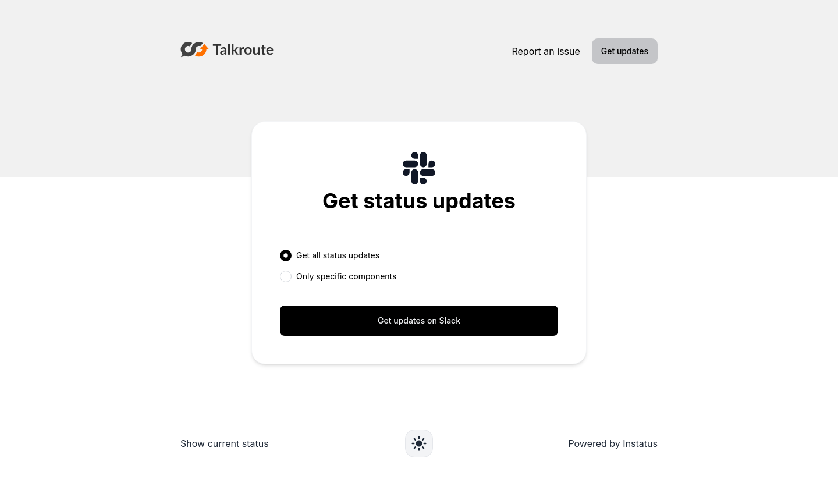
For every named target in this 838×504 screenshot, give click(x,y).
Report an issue (546, 51)
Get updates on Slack (419, 320)
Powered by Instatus (613, 443)
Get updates (625, 51)
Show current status (225, 443)
